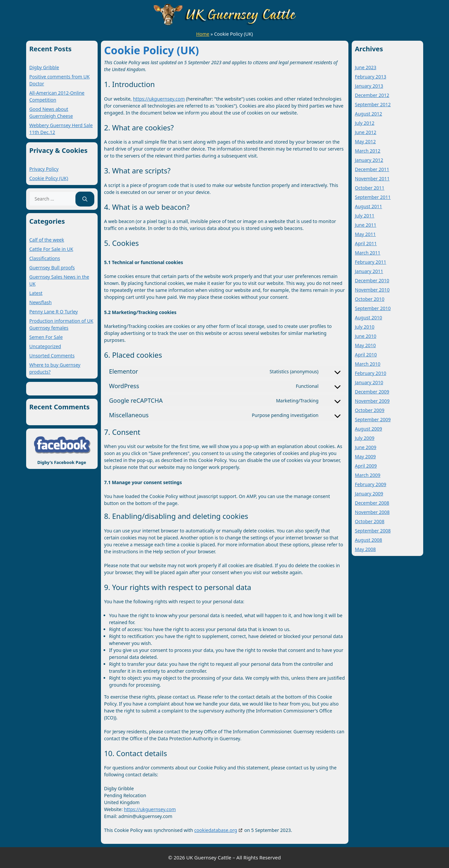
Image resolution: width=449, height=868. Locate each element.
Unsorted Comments (52, 356)
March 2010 (368, 364)
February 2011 (371, 262)
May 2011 (365, 234)
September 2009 (373, 419)
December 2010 (372, 280)
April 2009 (366, 466)
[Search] (85, 199)
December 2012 (372, 95)
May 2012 (365, 141)
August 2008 (369, 540)
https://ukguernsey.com (159, 99)
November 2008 (372, 512)
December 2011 (372, 169)
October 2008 (370, 521)
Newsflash (41, 302)
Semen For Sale (46, 337)
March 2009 (368, 475)
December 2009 (372, 392)
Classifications (45, 258)
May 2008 (365, 549)
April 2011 (366, 243)
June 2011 (366, 225)
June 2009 (366, 447)
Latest (36, 293)
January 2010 (369, 382)
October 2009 (370, 410)
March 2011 (368, 253)
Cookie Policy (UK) (49, 178)
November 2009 (372, 401)
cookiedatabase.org (216, 830)
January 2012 (369, 160)
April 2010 (366, 355)
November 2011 (372, 179)
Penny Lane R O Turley (54, 312)
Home (203, 34)
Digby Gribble (44, 67)
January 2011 (369, 271)
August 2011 (369, 206)
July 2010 (365, 327)
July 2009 (365, 438)
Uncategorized (45, 346)
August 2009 (369, 429)
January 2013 (369, 86)
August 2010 (369, 318)
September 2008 (373, 531)
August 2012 (369, 114)
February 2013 (371, 77)
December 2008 (372, 503)
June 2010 (366, 336)
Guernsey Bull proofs (52, 268)
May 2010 (365, 345)
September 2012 (373, 104)
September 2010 (373, 308)
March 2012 (368, 151)
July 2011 (365, 216)
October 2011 (370, 188)
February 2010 (371, 373)
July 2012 (365, 123)
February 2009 (371, 484)
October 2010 (370, 299)
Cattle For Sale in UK (51, 249)
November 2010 (372, 290)
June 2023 (366, 67)
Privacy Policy (44, 169)
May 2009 (365, 457)
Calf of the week (47, 240)
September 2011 (373, 197)
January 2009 (369, 494)
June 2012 (366, 132)
